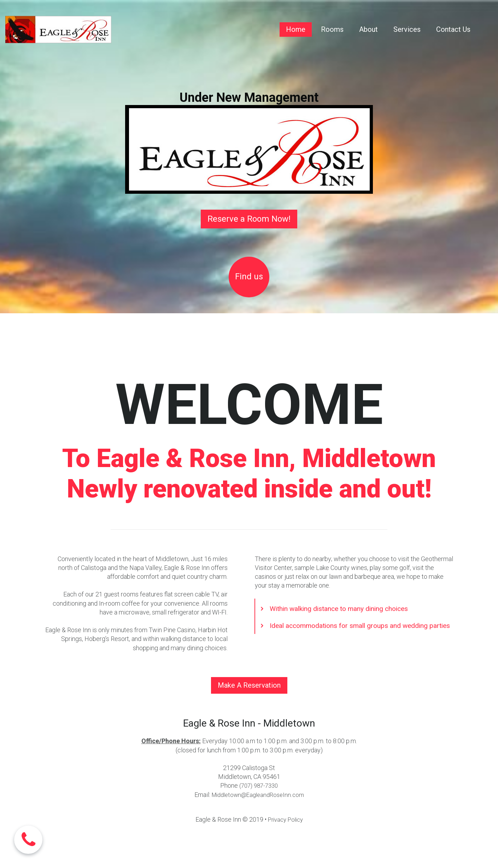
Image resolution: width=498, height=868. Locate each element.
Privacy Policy (285, 819)
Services (407, 29)
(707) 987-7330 (259, 785)
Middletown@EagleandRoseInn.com (258, 795)
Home (296, 29)
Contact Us (453, 29)
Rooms (332, 29)
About (368, 29)
